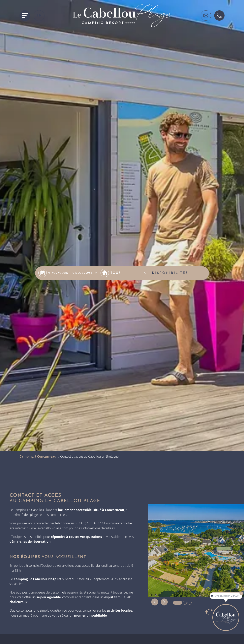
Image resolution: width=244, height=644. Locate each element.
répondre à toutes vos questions (76, 537)
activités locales (120, 610)
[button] (155, 602)
